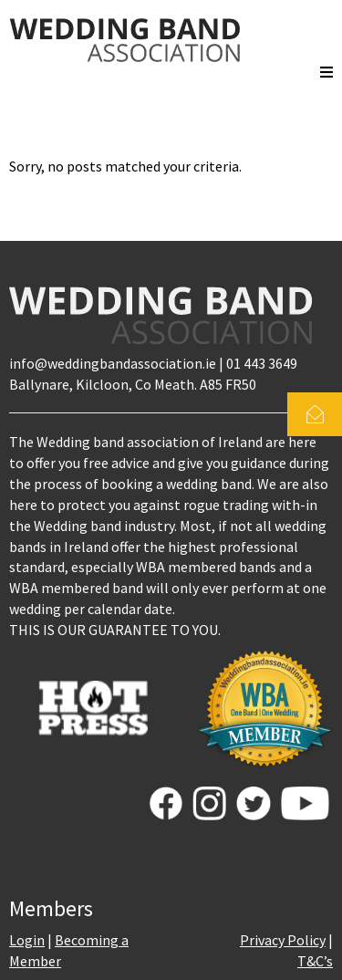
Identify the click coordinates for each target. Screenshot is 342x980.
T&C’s (315, 961)
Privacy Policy (283, 940)
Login (27, 940)
